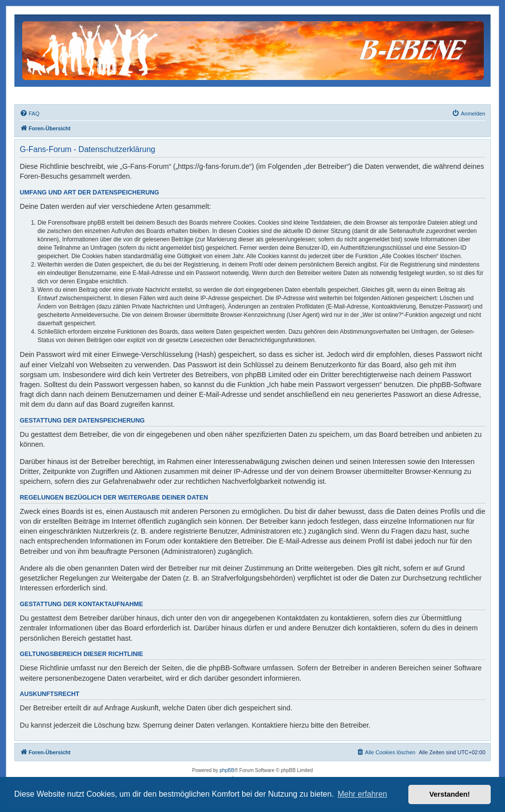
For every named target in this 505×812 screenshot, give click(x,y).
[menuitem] (30, 114)
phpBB (227, 770)
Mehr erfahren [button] (362, 794)
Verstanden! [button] (450, 794)
